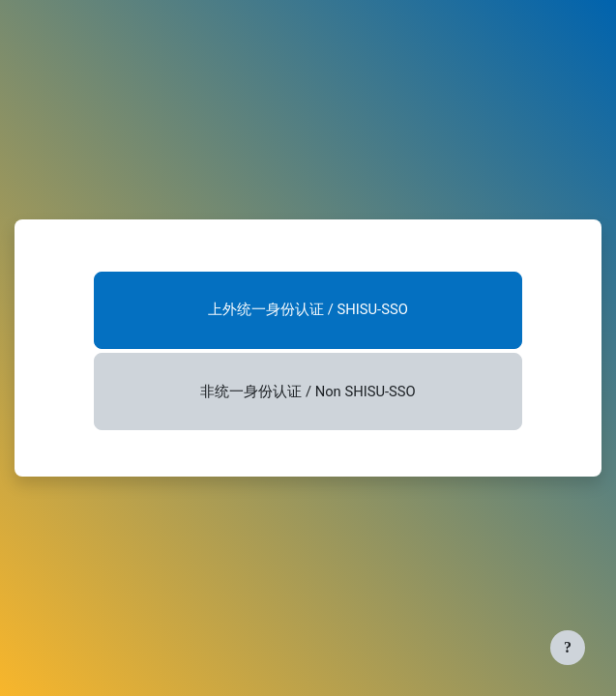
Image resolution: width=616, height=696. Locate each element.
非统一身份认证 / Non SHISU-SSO (308, 391)
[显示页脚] (568, 648)
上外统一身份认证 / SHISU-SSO (308, 309)
